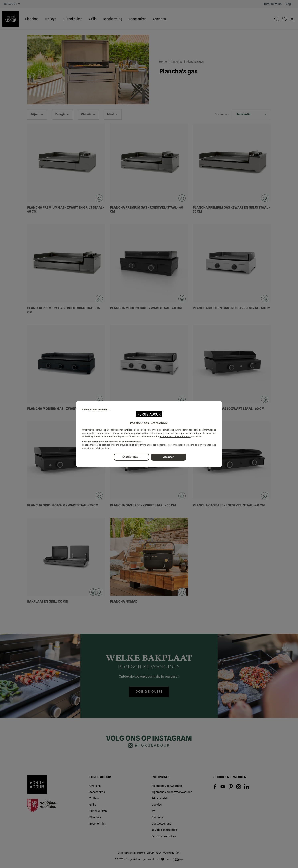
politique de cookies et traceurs (175, 436)
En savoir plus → (132, 457)
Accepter (169, 457)
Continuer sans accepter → (96, 410)
